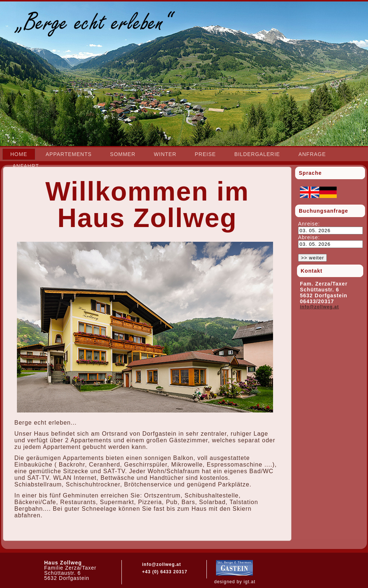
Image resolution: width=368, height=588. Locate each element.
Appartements (69, 154)
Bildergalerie (257, 154)
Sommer (123, 154)
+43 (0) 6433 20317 (165, 572)
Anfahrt (26, 166)
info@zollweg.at (319, 307)
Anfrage (312, 154)
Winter (165, 154)
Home (19, 154)
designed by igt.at (235, 582)
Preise (205, 154)
